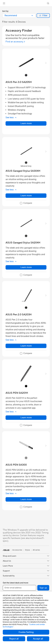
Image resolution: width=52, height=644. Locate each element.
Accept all (38, 639)
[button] (4, 3)
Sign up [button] (43, 588)
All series (36, 550)
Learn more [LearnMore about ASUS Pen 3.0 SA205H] (26, 123)
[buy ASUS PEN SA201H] (17, 393)
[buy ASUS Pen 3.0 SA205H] (19, 82)
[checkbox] (26, 203)
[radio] (26, 75)
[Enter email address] (19, 588)
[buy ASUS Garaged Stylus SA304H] (23, 171)
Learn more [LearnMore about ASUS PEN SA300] (26, 499)
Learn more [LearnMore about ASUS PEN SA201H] (26, 418)
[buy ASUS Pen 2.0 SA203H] (19, 315)
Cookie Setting (26, 632)
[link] (26, 3)
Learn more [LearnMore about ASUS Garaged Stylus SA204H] (26, 267)
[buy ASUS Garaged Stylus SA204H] (23, 243)
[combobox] (19, 16)
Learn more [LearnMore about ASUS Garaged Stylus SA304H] (26, 196)
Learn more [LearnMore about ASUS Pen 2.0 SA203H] (26, 346)
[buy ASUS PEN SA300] (16, 465)
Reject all (14, 639)
